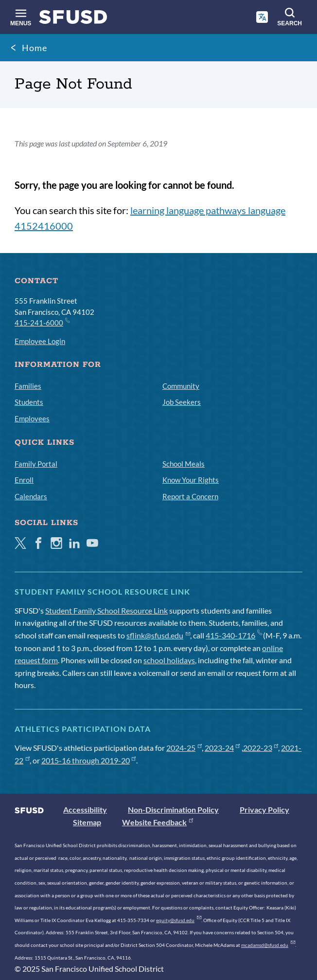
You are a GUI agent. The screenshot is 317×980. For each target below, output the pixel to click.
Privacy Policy (264, 809)
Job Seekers (182, 402)
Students (29, 402)
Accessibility (85, 809)
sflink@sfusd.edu (158, 635)
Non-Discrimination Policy (173, 809)
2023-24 (222, 748)
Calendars (31, 496)
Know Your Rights (191, 480)
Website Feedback (158, 822)
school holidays (169, 660)
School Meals (184, 464)
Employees (32, 418)
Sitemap (87, 822)
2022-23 (261, 748)
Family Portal (36, 464)
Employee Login (40, 341)
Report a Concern (190, 496)
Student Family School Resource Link (106, 610)
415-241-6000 (42, 322)
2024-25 (184, 748)
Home (35, 48)
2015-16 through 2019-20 (89, 760)
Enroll (24, 480)
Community (181, 386)
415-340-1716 (234, 635)
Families (28, 386)
